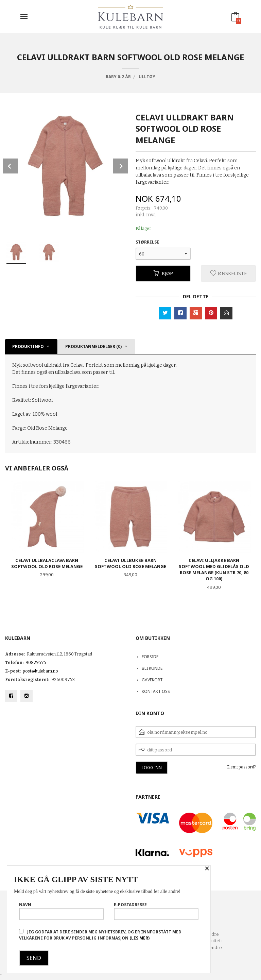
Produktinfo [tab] (28, 346)
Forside (150, 657)
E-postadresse (156, 911)
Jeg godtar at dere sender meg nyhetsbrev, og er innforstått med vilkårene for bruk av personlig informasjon (100, 935)
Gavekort (152, 680)
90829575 (36, 663)
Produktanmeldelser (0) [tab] (93, 346)
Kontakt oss (156, 691)
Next (120, 166)
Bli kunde (152, 668)
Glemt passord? (241, 767)
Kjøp (163, 273)
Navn (61, 911)
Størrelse (147, 242)
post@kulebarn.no (40, 671)
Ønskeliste (229, 273)
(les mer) (140, 938)
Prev (10, 166)
